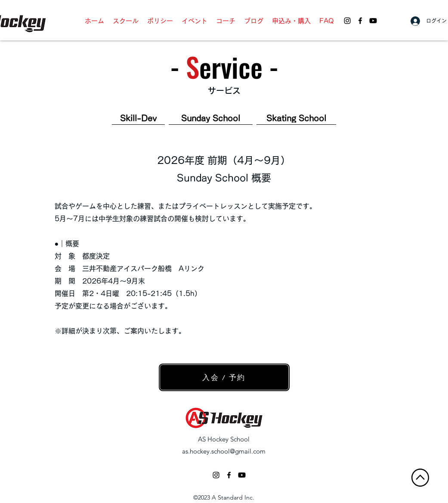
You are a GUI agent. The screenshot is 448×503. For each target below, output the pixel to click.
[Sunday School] (211, 119)
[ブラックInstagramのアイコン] (216, 475)
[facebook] (360, 21)
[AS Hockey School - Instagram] (347, 21)
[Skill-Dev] (138, 119)
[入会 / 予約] (224, 377)
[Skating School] (296, 119)
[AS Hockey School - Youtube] (373, 21)
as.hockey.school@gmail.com (224, 451)
